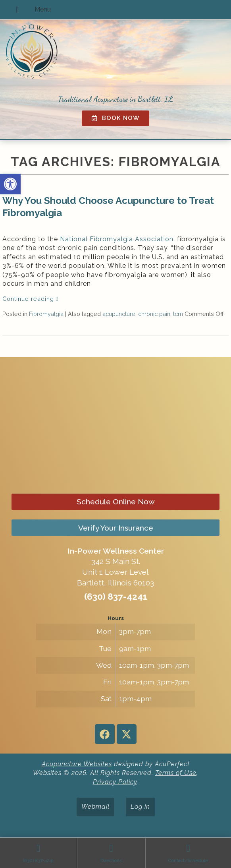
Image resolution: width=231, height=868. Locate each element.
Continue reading (30, 299)
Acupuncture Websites (77, 764)
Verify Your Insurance (116, 528)
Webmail (95, 807)
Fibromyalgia (46, 314)
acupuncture (119, 314)
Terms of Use (176, 773)
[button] (10, 184)
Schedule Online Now (116, 502)
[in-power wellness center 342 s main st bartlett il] (115, 426)
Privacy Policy (115, 782)
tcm (178, 314)
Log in (140, 807)
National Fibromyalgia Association (117, 239)
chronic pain (154, 314)
